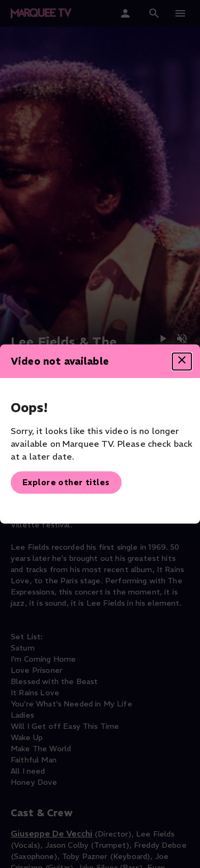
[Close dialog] (182, 361)
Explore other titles (66, 482)
